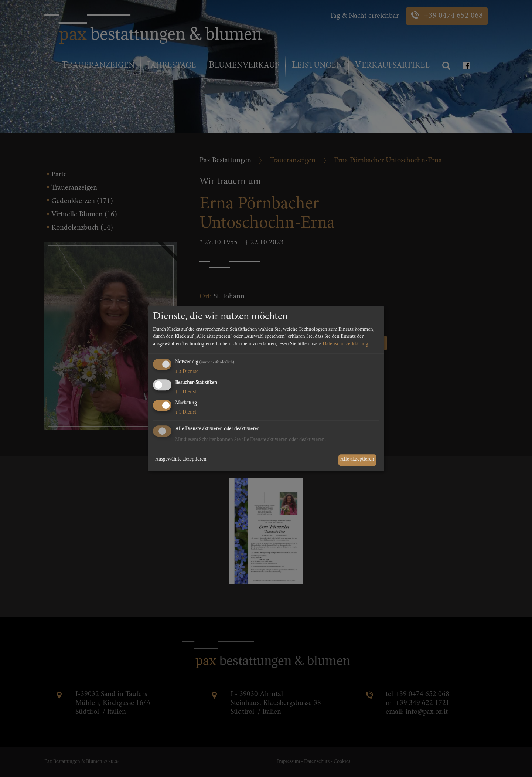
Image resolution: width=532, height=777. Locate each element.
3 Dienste (187, 372)
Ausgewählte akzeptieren (181, 460)
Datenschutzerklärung (345, 344)
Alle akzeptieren (357, 460)
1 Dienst (186, 392)
